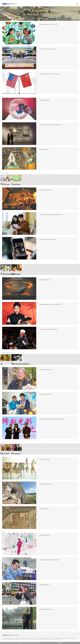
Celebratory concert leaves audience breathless (48, 329)
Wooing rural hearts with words (45, 394)
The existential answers (44, 150)
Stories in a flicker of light (44, 459)
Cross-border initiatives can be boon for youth (48, 24)
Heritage (4, 456)
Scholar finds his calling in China (46, 609)
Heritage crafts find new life (45, 535)
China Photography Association (8, 353)
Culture (7, 5)
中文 (20, 643)
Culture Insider (5, 263)
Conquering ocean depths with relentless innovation (49, 560)
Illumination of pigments (44, 509)
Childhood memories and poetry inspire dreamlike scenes (50, 125)
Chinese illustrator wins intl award (46, 370)
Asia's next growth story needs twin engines (48, 49)
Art (3, 97)
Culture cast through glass (44, 100)
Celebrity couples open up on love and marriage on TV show (51, 215)
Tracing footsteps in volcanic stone (46, 484)
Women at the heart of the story (45, 190)
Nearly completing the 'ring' (45, 280)
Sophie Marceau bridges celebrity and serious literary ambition (52, 419)
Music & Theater (5, 276)
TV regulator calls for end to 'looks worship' (48, 239)
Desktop (60, 643)
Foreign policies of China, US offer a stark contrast (49, 74)
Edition (16, 3)
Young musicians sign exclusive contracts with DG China (50, 304)
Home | (4, 5)
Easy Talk (4, 442)
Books (3, 366)
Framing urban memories (44, 585)
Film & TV (4, 186)
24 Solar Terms (5, 173)
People (3, 532)
